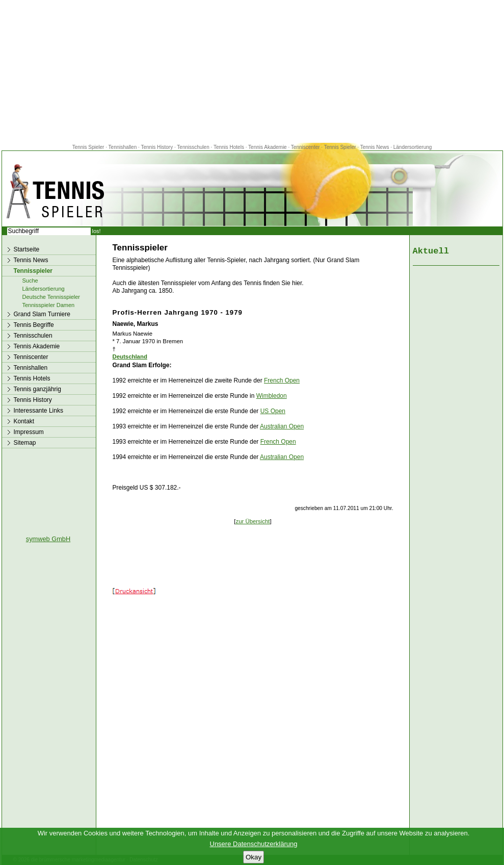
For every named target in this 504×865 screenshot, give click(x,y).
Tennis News (375, 147)
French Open (282, 380)
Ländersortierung (413, 147)
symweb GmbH (48, 539)
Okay (254, 857)
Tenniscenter (306, 147)
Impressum (29, 432)
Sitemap (25, 443)
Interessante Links (38, 411)
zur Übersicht (253, 521)
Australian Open (282, 426)
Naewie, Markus (136, 324)
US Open (273, 411)
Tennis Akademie (268, 147)
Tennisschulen (193, 147)
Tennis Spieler (88, 147)
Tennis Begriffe (34, 325)
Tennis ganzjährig (37, 389)
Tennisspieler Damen (49, 305)
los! (97, 231)
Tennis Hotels (230, 147)
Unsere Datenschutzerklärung (254, 844)
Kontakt (24, 421)
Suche (30, 281)
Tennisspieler (33, 271)
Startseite (27, 249)
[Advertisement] (252, 71)
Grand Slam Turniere (42, 314)
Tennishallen (123, 147)
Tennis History (157, 147)
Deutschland (130, 357)
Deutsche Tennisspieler (51, 297)
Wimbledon (272, 396)
